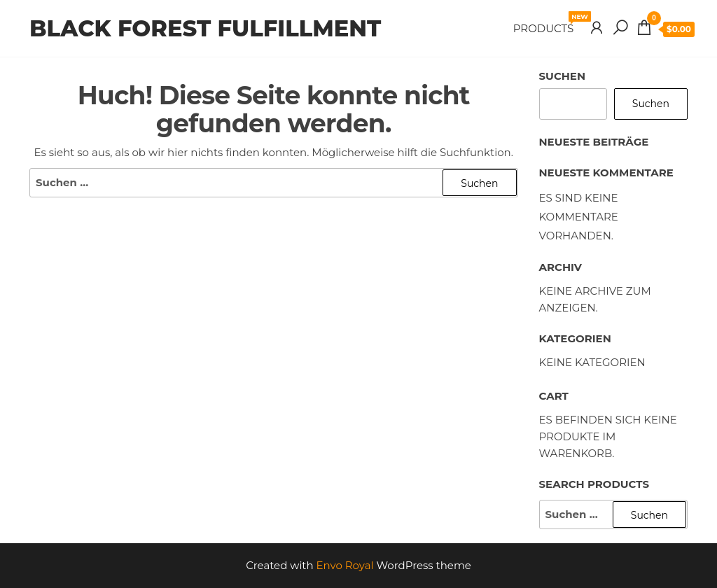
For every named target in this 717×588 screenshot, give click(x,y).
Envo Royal (345, 565)
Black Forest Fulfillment (205, 28)
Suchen (563, 76)
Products (549, 23)
